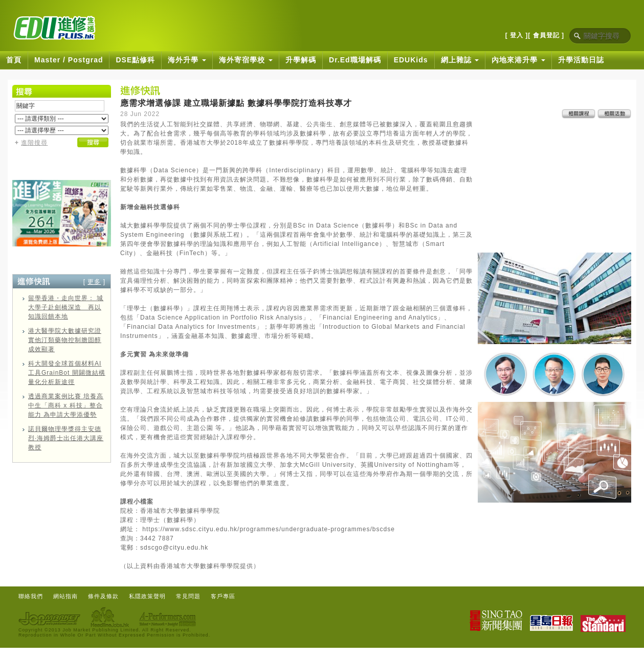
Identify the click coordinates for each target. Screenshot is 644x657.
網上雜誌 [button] (460, 60)
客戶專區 (223, 596)
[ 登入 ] (517, 35)
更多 (94, 282)
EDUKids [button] (411, 60)
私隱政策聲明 (147, 596)
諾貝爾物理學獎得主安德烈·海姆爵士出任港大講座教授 (66, 438)
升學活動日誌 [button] (581, 60)
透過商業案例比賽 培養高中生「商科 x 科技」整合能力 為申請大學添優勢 (66, 405)
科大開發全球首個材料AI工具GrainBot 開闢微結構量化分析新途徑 (67, 373)
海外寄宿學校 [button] (246, 60)
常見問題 (188, 596)
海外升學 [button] (187, 60)
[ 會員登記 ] (546, 35)
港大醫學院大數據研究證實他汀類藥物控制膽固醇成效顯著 (65, 340)
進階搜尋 (34, 143)
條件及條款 (103, 596)
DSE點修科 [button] (135, 60)
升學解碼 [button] (301, 60)
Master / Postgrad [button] (69, 60)
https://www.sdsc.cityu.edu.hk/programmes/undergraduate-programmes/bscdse (269, 529)
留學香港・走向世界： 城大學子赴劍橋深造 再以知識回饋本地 (66, 307)
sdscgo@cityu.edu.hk (174, 548)
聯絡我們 (31, 596)
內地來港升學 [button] (518, 60)
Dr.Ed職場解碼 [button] (355, 60)
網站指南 (65, 596)
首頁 (14, 60)
